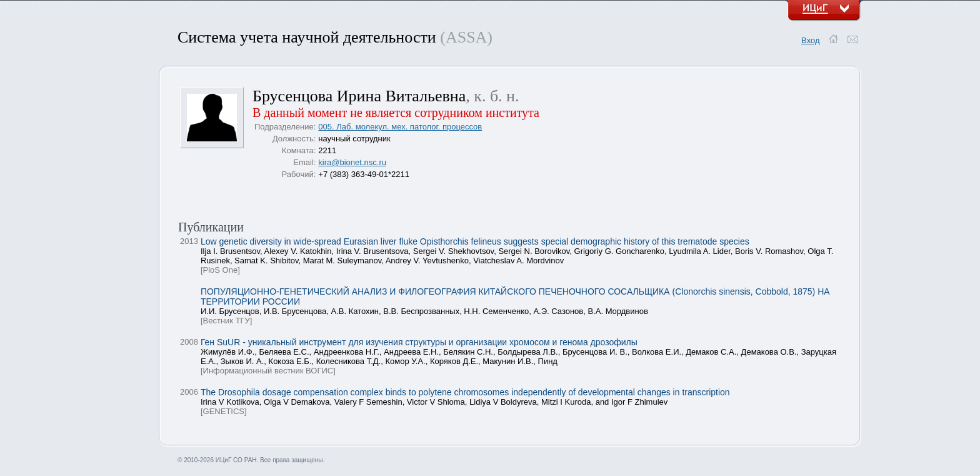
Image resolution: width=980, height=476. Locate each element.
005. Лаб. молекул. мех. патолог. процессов (400, 127)
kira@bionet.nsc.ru (352, 162)
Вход (810, 40)
